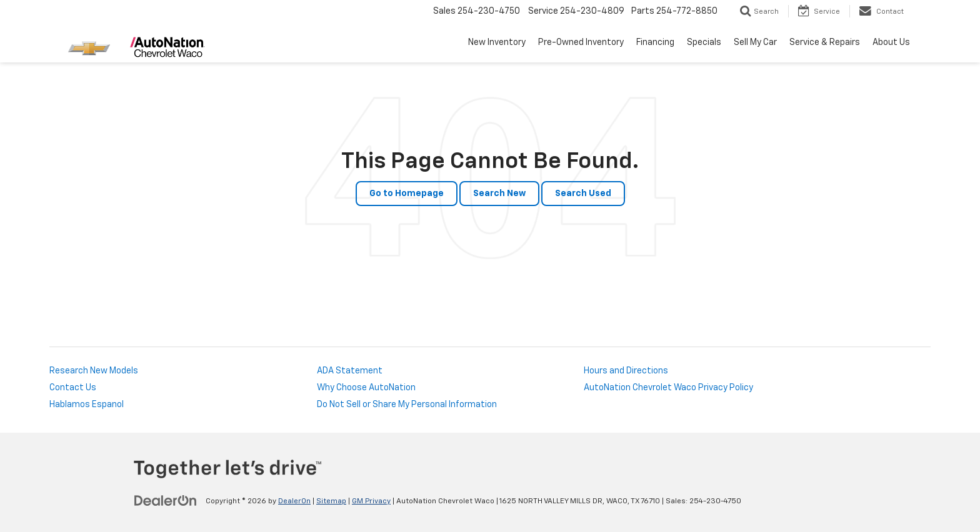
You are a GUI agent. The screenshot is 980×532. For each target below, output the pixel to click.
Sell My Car (755, 42)
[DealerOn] (166, 501)
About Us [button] (891, 42)
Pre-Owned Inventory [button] (581, 42)
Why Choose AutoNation (366, 388)
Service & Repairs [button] (825, 42)
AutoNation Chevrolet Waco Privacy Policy (668, 388)
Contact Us (73, 388)
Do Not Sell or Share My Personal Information (407, 405)
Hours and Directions (626, 371)
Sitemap (331, 501)
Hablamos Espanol (87, 405)
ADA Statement (350, 371)
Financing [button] (655, 42)
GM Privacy (371, 501)
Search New (499, 194)
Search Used (583, 194)
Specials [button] (704, 42)
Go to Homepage (407, 194)
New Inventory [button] (497, 42)
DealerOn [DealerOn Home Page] (294, 501)
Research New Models (94, 371)
